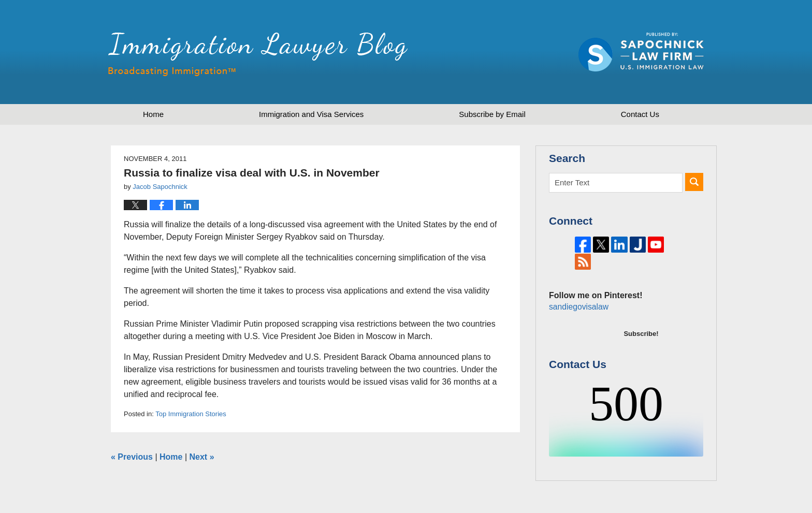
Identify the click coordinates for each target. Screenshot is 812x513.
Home (153, 114)
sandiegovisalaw (577, 323)
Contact (640, 114)
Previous (132, 457)
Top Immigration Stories (191, 414)
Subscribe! (641, 350)
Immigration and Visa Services (311, 114)
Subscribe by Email (492, 114)
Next (202, 457)
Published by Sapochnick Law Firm (641, 52)
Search (694, 182)
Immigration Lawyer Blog (258, 54)
